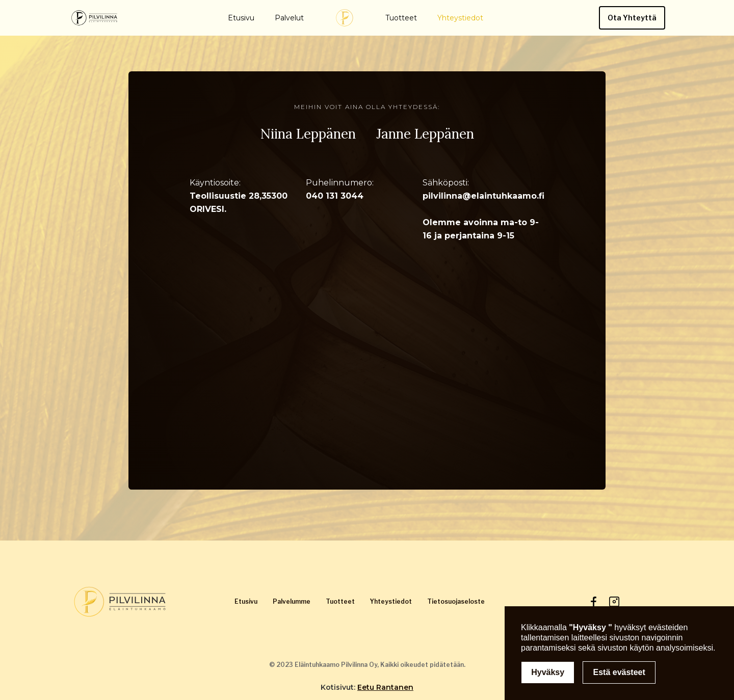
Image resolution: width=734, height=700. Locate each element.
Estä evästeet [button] (619, 672)
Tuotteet (401, 18)
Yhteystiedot (460, 18)
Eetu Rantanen (385, 687)
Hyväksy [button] (548, 672)
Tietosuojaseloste (456, 601)
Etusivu (241, 18)
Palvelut (289, 18)
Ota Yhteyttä (632, 18)
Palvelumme (292, 601)
